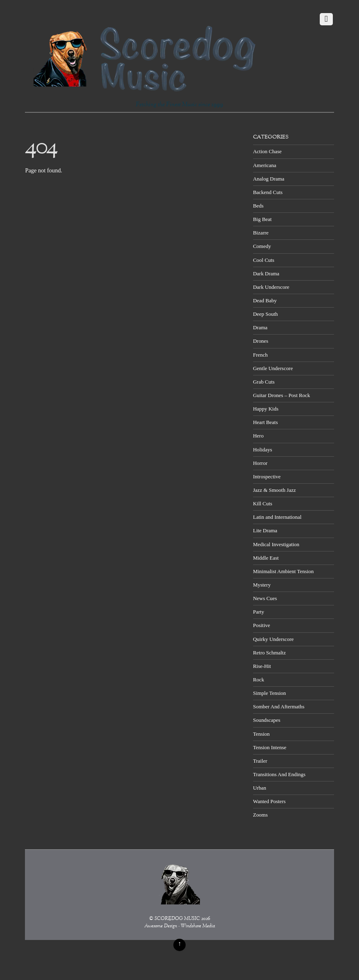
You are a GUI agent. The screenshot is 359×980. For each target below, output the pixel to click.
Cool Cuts (264, 260)
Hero (258, 436)
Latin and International (277, 517)
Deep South (266, 314)
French (260, 355)
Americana (265, 165)
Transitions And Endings (279, 774)
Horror (260, 463)
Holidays (263, 450)
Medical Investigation (276, 544)
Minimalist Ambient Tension (284, 571)
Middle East (266, 558)
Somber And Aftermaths (279, 707)
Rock (259, 680)
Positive (262, 625)
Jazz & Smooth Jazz (275, 490)
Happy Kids (266, 409)
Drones (261, 341)
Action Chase (267, 151)
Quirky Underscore (274, 639)
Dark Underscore (271, 287)
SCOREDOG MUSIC (177, 919)
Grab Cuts (264, 382)
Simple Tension (270, 693)
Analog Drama (269, 179)
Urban (260, 788)
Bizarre (261, 233)
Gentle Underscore (273, 368)
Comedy (262, 246)
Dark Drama (266, 273)
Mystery (262, 585)
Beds (258, 206)
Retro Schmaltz (269, 653)
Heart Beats (266, 422)
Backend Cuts (268, 192)
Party (259, 612)
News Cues (265, 598)
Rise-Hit (262, 666)
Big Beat (263, 219)
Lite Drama (265, 530)
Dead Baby (265, 300)
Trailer (260, 761)
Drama (260, 327)
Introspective (267, 477)
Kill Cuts (263, 503)
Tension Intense (270, 747)
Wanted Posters (269, 801)
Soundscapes (267, 720)
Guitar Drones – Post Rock (282, 395)
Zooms (260, 815)
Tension (261, 734)
